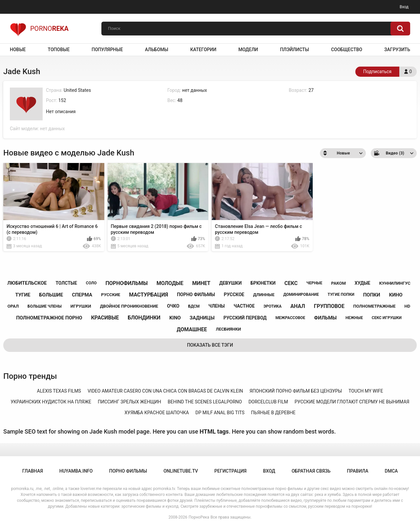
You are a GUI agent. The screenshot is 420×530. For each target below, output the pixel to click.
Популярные (107, 50)
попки (372, 295)
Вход (404, 7)
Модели (248, 50)
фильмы (325, 318)
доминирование (301, 295)
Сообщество (347, 50)
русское (234, 295)
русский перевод (245, 318)
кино (396, 295)
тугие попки (341, 295)
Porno (39, 29)
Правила (357, 471)
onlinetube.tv (181, 471)
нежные (354, 318)
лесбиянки (229, 329)
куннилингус (395, 283)
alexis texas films (59, 391)
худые (363, 283)
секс (291, 283)
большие (51, 295)
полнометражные (375, 306)
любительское (27, 283)
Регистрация (230, 471)
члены (217, 306)
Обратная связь (311, 471)
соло (91, 283)
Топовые (59, 50)
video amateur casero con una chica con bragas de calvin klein (165, 391)
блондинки (144, 318)
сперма (82, 295)
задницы (202, 318)
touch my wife (366, 391)
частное (244, 306)
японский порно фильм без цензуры (296, 391)
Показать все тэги (210, 345)
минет (201, 283)
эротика (273, 306)
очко (173, 306)
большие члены (45, 306)
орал (13, 306)
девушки (230, 283)
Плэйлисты (294, 50)
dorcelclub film (268, 402)
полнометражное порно (49, 318)
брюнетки (263, 283)
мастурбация (148, 295)
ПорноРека (199, 517)
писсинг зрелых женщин (129, 402)
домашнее (192, 329)
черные (314, 283)
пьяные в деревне (273, 413)
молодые (170, 283)
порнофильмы (126, 283)
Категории (203, 50)
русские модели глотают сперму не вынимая (352, 402)
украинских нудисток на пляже (51, 402)
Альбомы (157, 50)
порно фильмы (196, 295)
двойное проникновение (129, 306)
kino (175, 318)
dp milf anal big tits (220, 413)
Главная (33, 471)
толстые (66, 283)
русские (111, 295)
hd (408, 306)
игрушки (81, 306)
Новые (18, 50)
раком (338, 283)
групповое (329, 306)
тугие (23, 295)
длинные (264, 295)
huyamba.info (76, 471)
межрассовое (290, 318)
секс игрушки (387, 318)
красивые (105, 318)
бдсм (194, 306)
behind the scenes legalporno (205, 402)
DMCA (391, 471)
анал (298, 306)
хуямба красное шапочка (157, 413)
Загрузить (397, 50)
